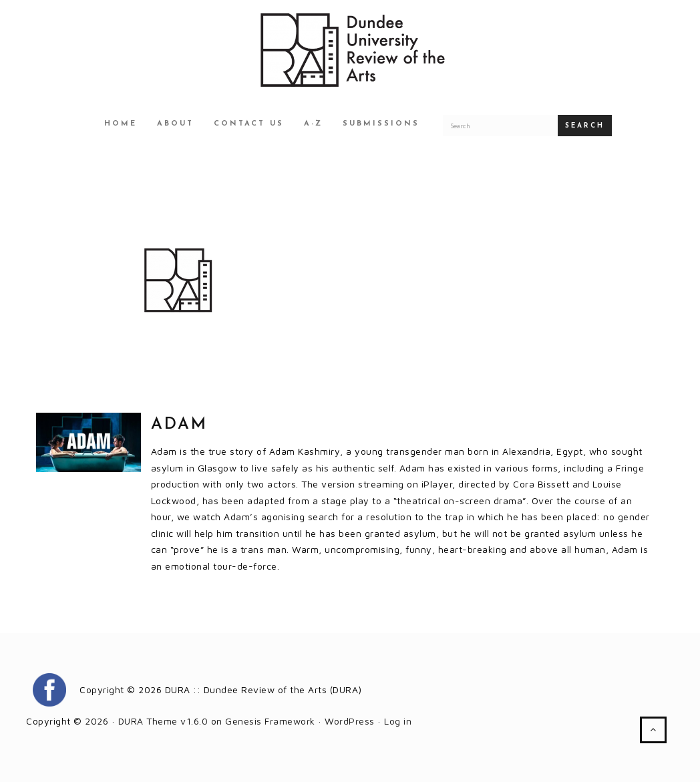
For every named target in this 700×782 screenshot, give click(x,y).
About (175, 124)
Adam (179, 425)
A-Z (313, 124)
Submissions (381, 124)
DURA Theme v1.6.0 (163, 721)
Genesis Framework (270, 721)
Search (585, 126)
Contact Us (249, 124)
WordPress (350, 721)
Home (121, 124)
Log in (398, 721)
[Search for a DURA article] (500, 126)
